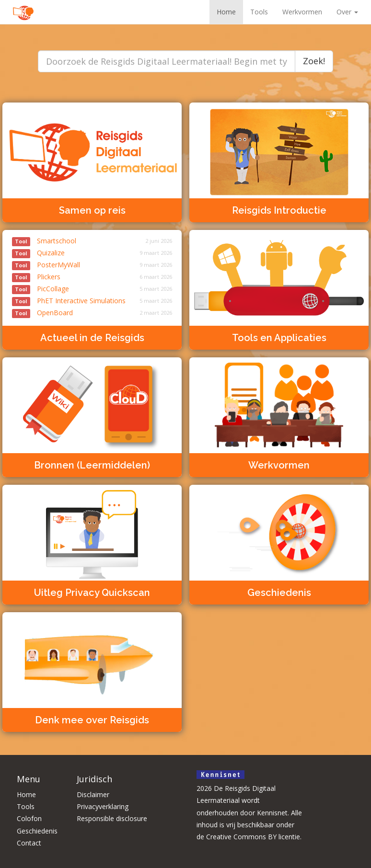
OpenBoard (42, 313)
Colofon (29, 818)
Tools (259, 12)
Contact (29, 843)
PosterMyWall (46, 265)
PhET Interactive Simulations (69, 301)
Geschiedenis (37, 831)
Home (226, 12)
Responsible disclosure (112, 818)
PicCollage (41, 289)
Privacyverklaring (103, 806)
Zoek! (314, 61)
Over (347, 12)
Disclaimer (93, 794)
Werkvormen (302, 12)
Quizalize (38, 253)
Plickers (36, 277)
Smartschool (44, 241)
